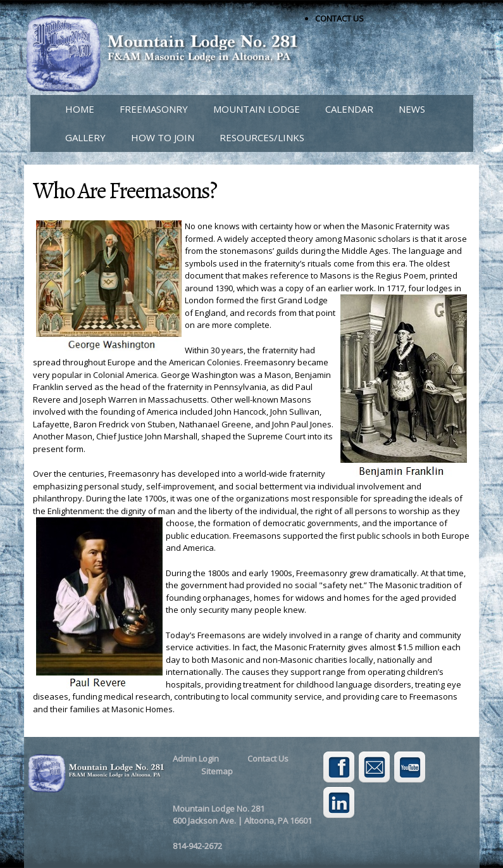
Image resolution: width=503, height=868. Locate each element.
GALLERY (85, 137)
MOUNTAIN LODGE (257, 109)
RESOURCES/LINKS (262, 137)
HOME (80, 109)
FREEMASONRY (154, 109)
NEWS (412, 109)
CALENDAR (349, 109)
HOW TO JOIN (163, 137)
